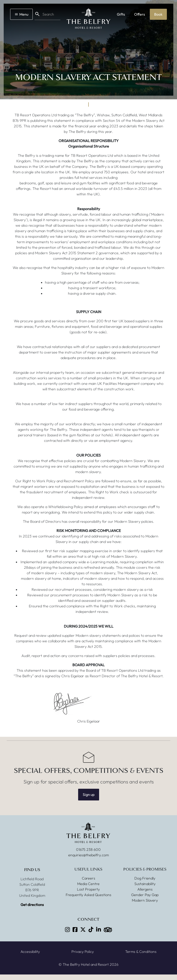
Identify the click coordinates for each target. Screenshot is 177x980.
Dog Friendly (145, 878)
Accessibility (30, 951)
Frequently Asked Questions (88, 895)
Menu (21, 14)
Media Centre (88, 884)
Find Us (32, 870)
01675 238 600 (88, 849)
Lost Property (88, 889)
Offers (140, 14)
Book (158, 14)
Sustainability (145, 884)
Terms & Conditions (141, 951)
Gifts (121, 14)
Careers (88, 878)
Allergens (145, 889)
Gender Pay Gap (145, 895)
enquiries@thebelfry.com (88, 855)
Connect (88, 919)
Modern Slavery (145, 900)
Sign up (89, 794)
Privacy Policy (83, 951)
